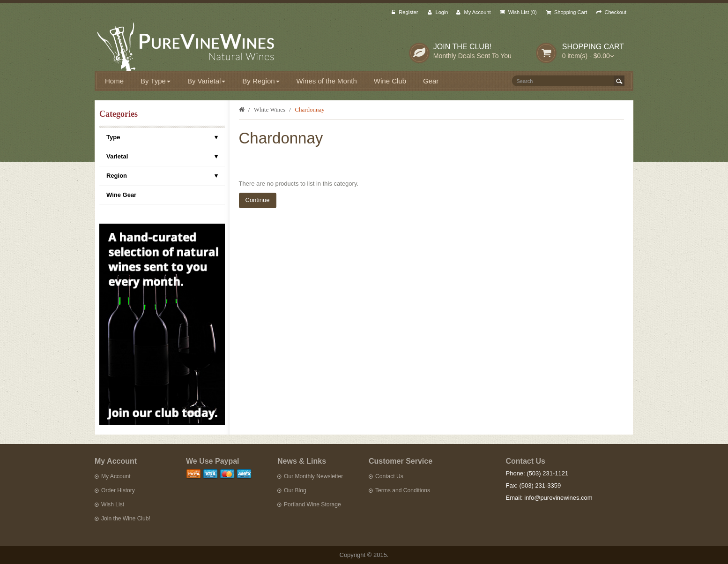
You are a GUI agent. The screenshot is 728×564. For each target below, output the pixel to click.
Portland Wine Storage (309, 504)
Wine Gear (121, 195)
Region (162, 176)
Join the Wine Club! (123, 519)
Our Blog (292, 490)
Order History (115, 490)
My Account (113, 476)
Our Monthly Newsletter (310, 476)
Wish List (109, 504)
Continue (258, 200)
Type (162, 137)
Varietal (162, 157)
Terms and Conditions (399, 490)
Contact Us (386, 476)
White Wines (270, 109)
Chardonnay (310, 109)
